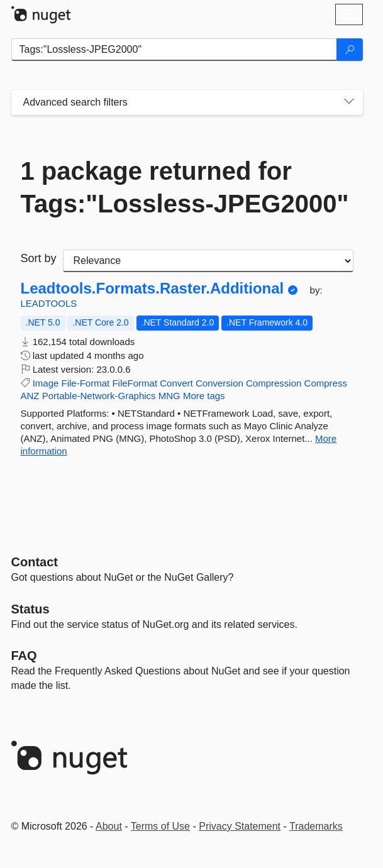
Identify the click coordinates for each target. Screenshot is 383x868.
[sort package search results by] (208, 261)
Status (31, 609)
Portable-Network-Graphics (99, 396)
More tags (204, 396)
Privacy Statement (240, 826)
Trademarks (316, 826)
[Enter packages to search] (174, 50)
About (109, 826)
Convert (176, 383)
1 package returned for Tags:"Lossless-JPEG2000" (185, 187)
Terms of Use (160, 826)
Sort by (39, 258)
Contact (35, 562)
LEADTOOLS (49, 303)
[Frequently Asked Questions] (24, 656)
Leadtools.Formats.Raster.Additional (153, 288)
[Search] (350, 50)
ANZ (30, 396)
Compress (326, 383)
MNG (169, 396)
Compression (274, 383)
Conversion (219, 383)
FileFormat (135, 383)
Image (46, 383)
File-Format (86, 383)
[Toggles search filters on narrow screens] (349, 102)
